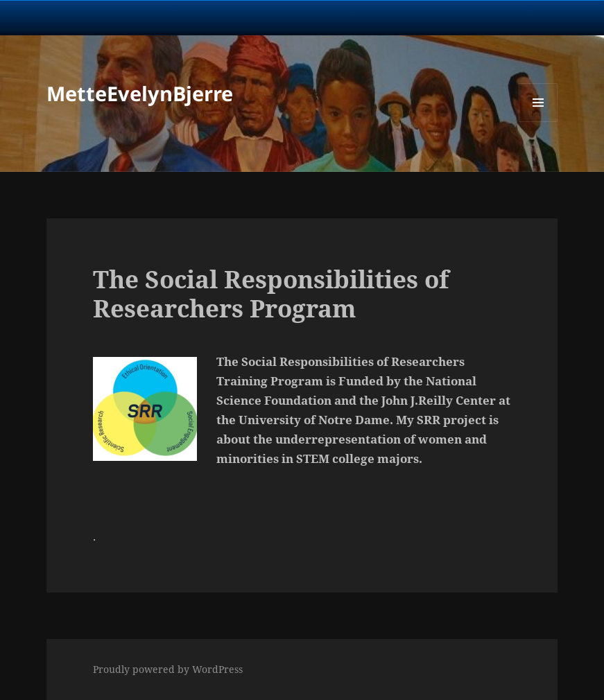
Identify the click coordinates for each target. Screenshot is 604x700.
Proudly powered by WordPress (168, 669)
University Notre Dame (127, 17)
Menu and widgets (538, 122)
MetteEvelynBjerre (140, 93)
